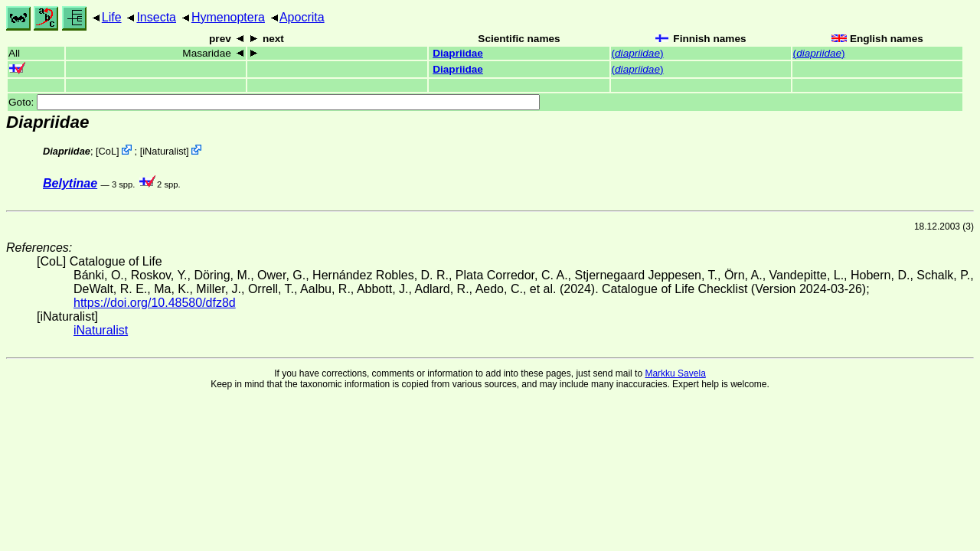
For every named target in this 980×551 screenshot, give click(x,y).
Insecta (156, 17)
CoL (108, 151)
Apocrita (302, 17)
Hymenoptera (228, 17)
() (638, 53)
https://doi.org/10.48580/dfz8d (155, 303)
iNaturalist (164, 151)
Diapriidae (458, 53)
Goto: (274, 102)
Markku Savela (675, 373)
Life (112, 17)
